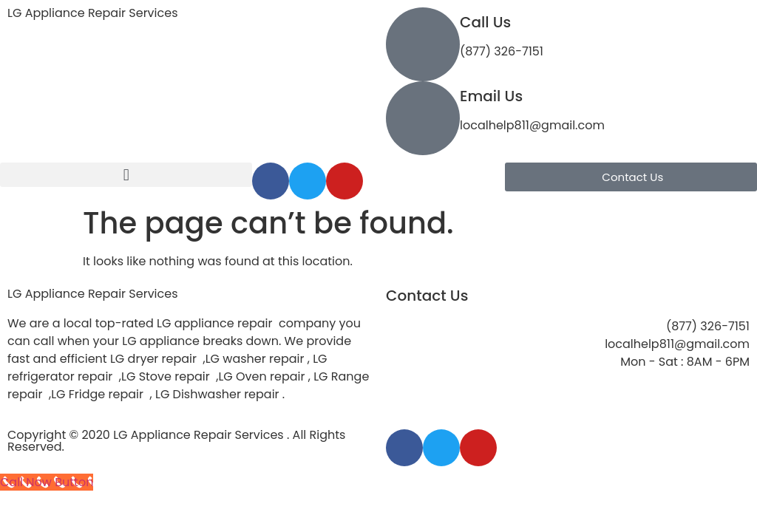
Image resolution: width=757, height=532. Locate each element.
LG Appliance (93, 294)
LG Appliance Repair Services (93, 13)
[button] (126, 175)
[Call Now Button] (47, 482)
